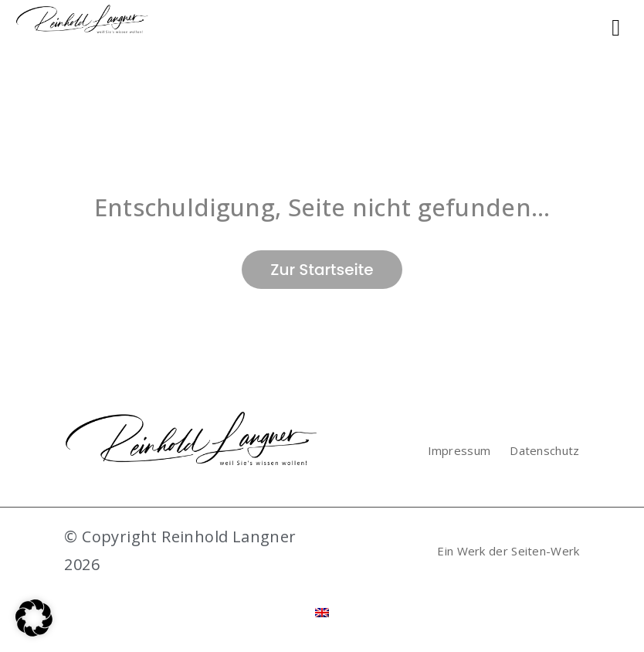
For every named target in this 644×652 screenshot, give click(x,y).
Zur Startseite (322, 270)
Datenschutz (544, 450)
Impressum (459, 450)
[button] (34, 618)
